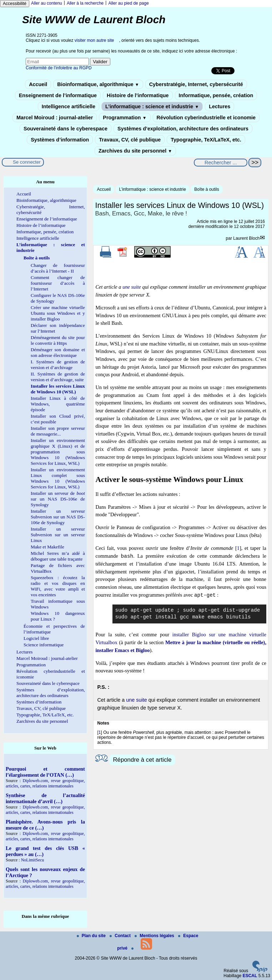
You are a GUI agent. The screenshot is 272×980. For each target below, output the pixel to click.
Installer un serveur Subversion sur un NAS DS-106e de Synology (58, 517)
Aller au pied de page (128, 3)
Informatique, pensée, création (216, 95)
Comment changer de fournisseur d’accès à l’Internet (58, 283)
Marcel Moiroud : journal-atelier (55, 118)
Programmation (125, 118)
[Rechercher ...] (221, 163)
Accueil (38, 84)
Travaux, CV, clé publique (130, 140)
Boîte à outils (206, 189)
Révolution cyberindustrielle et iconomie (206, 118)
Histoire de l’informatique (138, 95)
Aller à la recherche (85, 3)
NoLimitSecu (33, 860)
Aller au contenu (47, 3)
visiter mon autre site (94, 40)
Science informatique (44, 645)
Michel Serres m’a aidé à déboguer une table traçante (58, 556)
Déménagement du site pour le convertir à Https (58, 340)
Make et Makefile (47, 547)
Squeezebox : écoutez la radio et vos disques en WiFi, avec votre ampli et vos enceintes (58, 586)
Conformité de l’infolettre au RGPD (59, 68)
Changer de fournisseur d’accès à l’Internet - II (58, 268)
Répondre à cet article (142, 760)
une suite (132, 287)
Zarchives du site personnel (135, 151)
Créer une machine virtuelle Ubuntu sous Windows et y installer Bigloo (58, 313)
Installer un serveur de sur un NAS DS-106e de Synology (58, 499)
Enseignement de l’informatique (58, 95)
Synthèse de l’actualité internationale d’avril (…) (45, 798)
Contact (121, 936)
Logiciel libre (36, 638)
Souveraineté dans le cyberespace (66, 129)
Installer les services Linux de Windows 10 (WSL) (58, 389)
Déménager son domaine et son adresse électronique (58, 352)
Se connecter (27, 162)
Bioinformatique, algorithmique (98, 84)
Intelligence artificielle (69, 106)
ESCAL (250, 976)
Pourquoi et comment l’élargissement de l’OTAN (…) (45, 772)
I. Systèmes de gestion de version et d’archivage (58, 365)
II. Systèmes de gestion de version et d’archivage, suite (58, 377)
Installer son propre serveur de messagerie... (58, 431)
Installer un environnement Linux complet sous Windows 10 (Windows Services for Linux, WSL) (58, 478)
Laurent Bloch (246, 238)
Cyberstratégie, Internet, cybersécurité (196, 84)
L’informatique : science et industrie (152, 106)
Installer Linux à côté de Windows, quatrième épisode (58, 404)
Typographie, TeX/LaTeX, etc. (206, 140)
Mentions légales (155, 936)
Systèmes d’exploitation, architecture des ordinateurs (183, 129)
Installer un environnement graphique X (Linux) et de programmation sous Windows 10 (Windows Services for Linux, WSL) (58, 452)
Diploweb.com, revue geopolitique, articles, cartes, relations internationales (45, 783)
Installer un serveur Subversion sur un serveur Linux (58, 535)
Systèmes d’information (60, 140)
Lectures (220, 106)
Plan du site (92, 936)
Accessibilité (15, 4)
